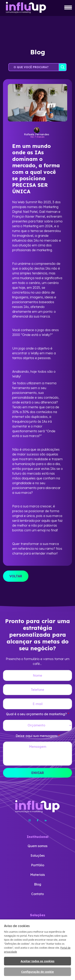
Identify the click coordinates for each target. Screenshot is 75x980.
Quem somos (37, 846)
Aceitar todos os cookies (37, 961)
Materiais (37, 875)
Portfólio (38, 865)
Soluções (38, 856)
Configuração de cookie (37, 972)
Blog (38, 884)
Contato (37, 894)
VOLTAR (16, 576)
